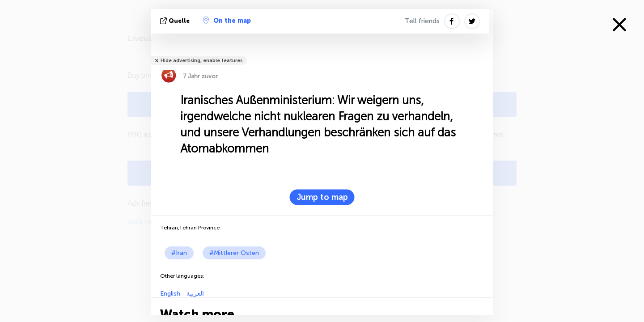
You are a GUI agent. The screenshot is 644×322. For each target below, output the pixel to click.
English (170, 294)
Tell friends (422, 21)
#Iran (179, 253)
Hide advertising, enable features (201, 61)
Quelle (176, 21)
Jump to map (322, 197)
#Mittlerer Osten (234, 253)
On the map (227, 21)
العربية (194, 294)
